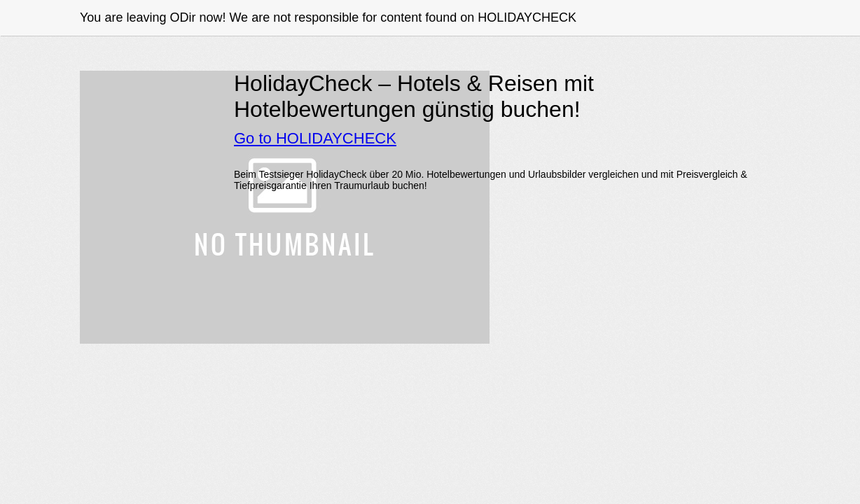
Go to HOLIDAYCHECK (315, 138)
